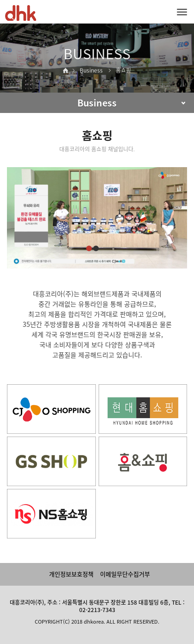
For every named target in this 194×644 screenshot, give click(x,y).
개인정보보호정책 (71, 574)
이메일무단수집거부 (125, 574)
